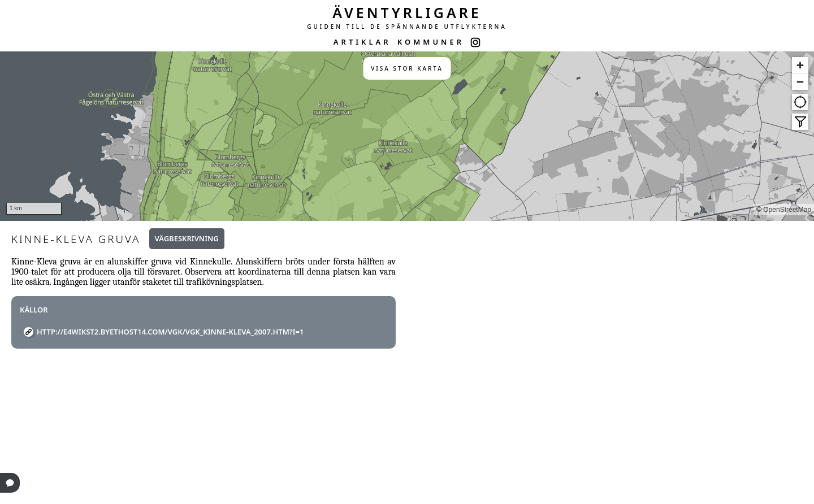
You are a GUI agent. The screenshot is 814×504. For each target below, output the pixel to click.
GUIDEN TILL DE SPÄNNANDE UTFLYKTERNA (407, 27)
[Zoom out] (800, 82)
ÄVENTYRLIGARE (407, 12)
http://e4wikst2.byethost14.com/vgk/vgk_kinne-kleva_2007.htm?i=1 (170, 332)
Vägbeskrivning (187, 238)
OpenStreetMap (787, 210)
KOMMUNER (431, 42)
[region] (407, 136)
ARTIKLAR (362, 42)
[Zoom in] (800, 65)
